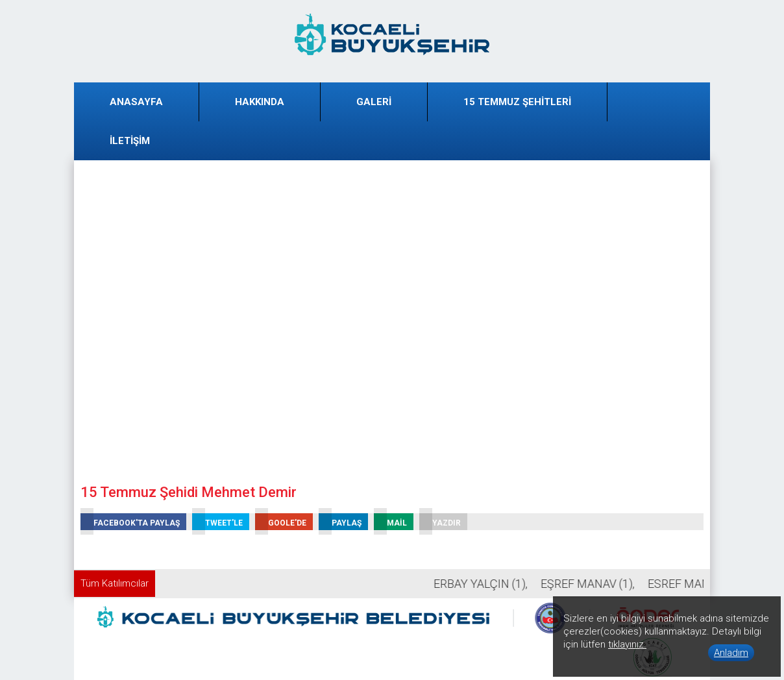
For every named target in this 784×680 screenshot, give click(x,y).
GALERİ (374, 102)
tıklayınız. (627, 644)
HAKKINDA (260, 102)
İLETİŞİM (130, 141)
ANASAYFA (136, 102)
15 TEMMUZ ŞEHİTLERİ (517, 102)
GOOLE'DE (281, 522)
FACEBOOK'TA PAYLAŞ (130, 522)
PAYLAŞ (340, 522)
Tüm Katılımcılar (115, 583)
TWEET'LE (217, 522)
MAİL (390, 522)
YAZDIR (440, 522)
